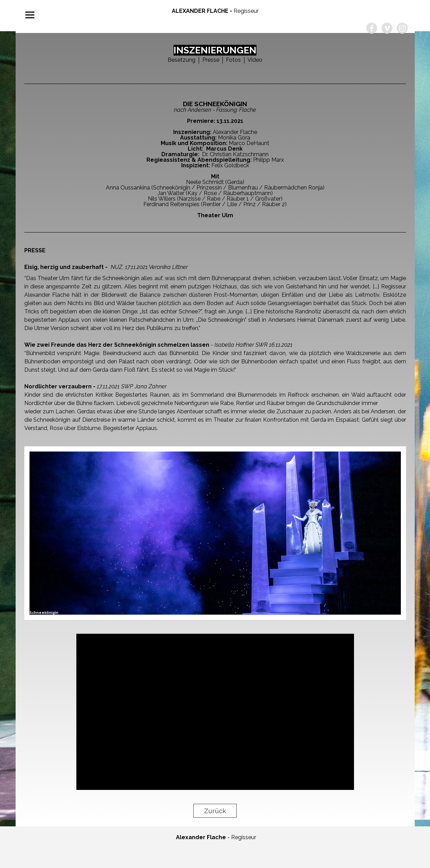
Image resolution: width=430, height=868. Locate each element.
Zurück (215, 811)
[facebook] (372, 28)
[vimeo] (387, 28)
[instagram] (402, 28)
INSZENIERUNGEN (215, 50)
